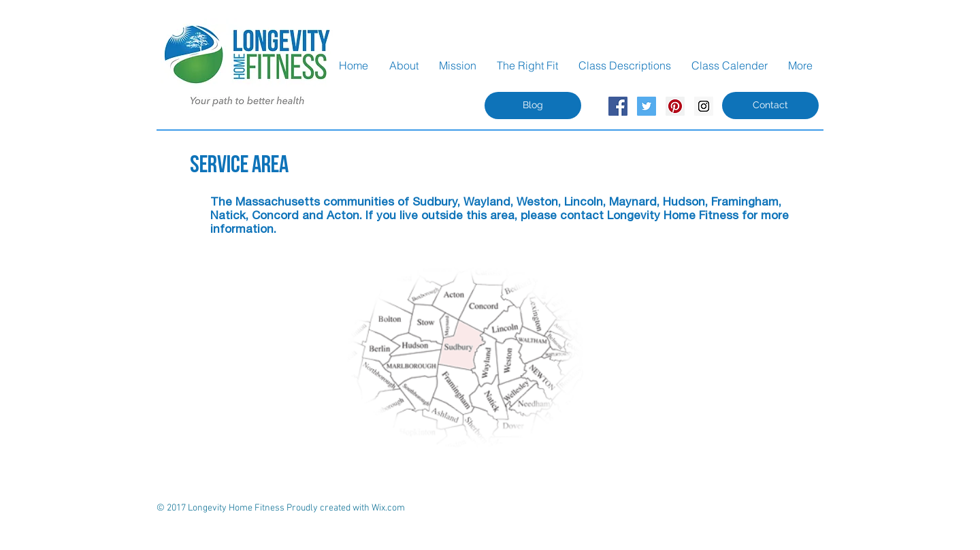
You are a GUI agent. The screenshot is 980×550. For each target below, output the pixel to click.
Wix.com (388, 508)
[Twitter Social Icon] (647, 106)
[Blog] (533, 106)
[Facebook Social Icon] (618, 106)
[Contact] (770, 106)
